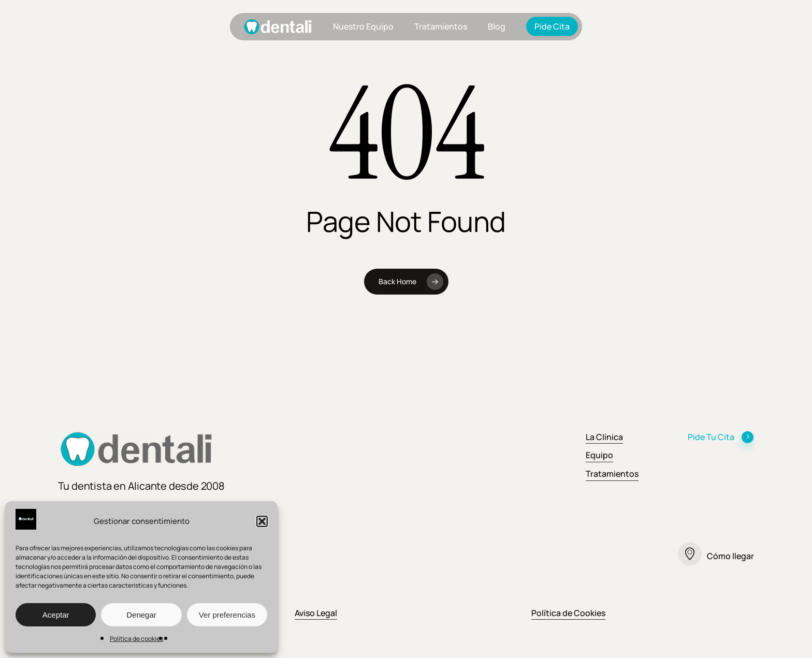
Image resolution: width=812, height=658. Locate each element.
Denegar (141, 615)
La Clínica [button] (604, 437)
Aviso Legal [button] (316, 613)
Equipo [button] (599, 455)
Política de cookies (136, 639)
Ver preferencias (227, 615)
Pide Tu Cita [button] (721, 437)
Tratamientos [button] (612, 474)
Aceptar (56, 615)
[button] (262, 521)
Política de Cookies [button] (568, 613)
